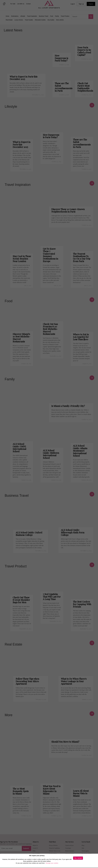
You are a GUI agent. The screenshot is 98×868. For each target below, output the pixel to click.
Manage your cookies (52, 863)
